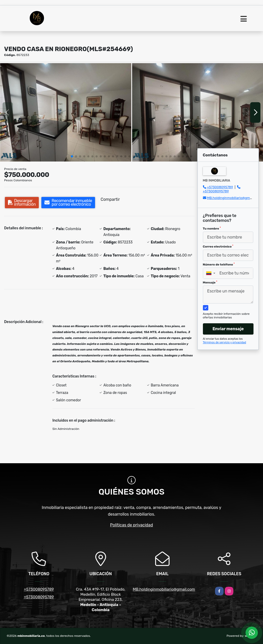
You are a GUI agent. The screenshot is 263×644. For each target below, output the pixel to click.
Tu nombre (212, 229)
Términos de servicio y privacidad (225, 342)
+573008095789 (220, 187)
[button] (72, 156)
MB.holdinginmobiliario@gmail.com (234, 198)
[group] (66, 112)
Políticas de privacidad (132, 525)
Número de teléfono (219, 264)
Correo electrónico (218, 247)
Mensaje (210, 282)
